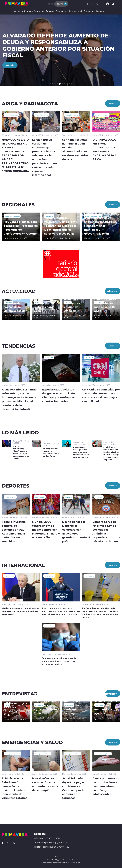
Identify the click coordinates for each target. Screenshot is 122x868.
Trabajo (38, 303)
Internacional (75, 11)
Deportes (101, 11)
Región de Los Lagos (12, 216)
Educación (8, 303)
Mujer (7, 705)
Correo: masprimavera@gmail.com (50, 843)
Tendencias (62, 11)
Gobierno (99, 303)
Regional (50, 11)
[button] (51, 84)
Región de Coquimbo (93, 216)
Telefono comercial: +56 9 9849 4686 (51, 847)
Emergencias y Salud (12, 754)
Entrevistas (89, 11)
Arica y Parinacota (35, 11)
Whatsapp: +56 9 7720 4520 (47, 838)
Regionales (49, 216)
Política (68, 303)
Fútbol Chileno (10, 497)
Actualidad (20, 11)
